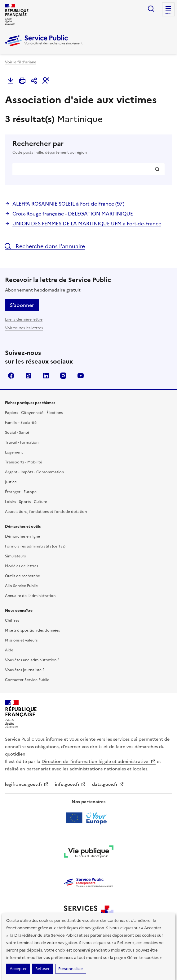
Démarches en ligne (22, 536)
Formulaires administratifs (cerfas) (35, 546)
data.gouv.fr (108, 784)
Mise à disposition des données (32, 630)
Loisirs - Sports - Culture (26, 502)
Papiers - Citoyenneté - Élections (34, 413)
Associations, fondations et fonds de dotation (46, 512)
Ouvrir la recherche (151, 9)
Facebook (11, 376)
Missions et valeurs (21, 640)
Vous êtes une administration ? (32, 660)
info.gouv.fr (70, 784)
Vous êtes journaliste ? (25, 670)
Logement (14, 452)
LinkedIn (46, 376)
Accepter (18, 969)
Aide (9, 650)
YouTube (81, 376)
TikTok (29, 376)
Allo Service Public (21, 586)
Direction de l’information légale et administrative (99, 762)
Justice (11, 482)
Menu (168, 14)
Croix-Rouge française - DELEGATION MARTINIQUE (73, 214)
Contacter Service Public (27, 680)
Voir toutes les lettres (24, 328)
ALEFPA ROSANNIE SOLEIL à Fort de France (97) (68, 204)
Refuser (42, 969)
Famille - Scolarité (21, 423)
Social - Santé (17, 432)
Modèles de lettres (22, 566)
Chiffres (12, 620)
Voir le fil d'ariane (21, 62)
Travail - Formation (22, 442)
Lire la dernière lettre (24, 319)
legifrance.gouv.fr (27, 784)
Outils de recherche (22, 576)
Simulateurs (15, 556)
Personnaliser (71, 969)
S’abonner (22, 305)
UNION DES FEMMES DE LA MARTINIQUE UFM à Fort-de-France (87, 224)
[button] (46, 81)
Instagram (63, 376)
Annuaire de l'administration (30, 596)
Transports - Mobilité (24, 462)
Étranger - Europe (21, 492)
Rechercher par (88, 147)
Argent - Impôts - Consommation (34, 472)
